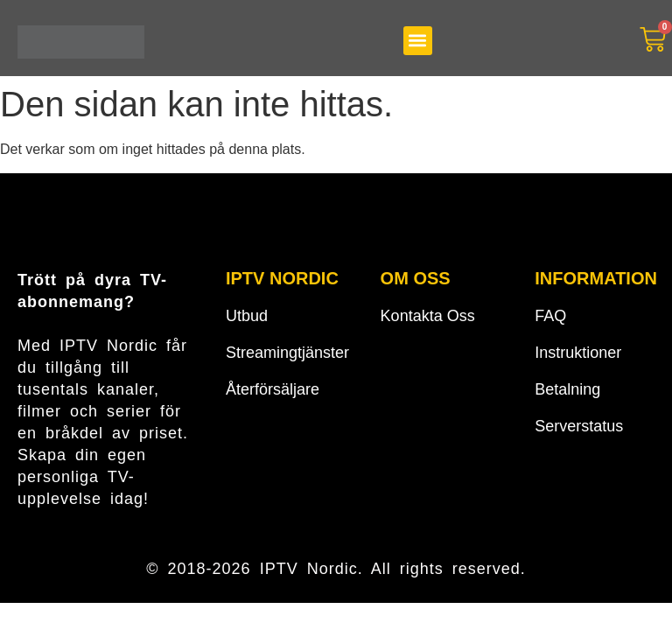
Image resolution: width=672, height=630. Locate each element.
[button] (418, 41)
